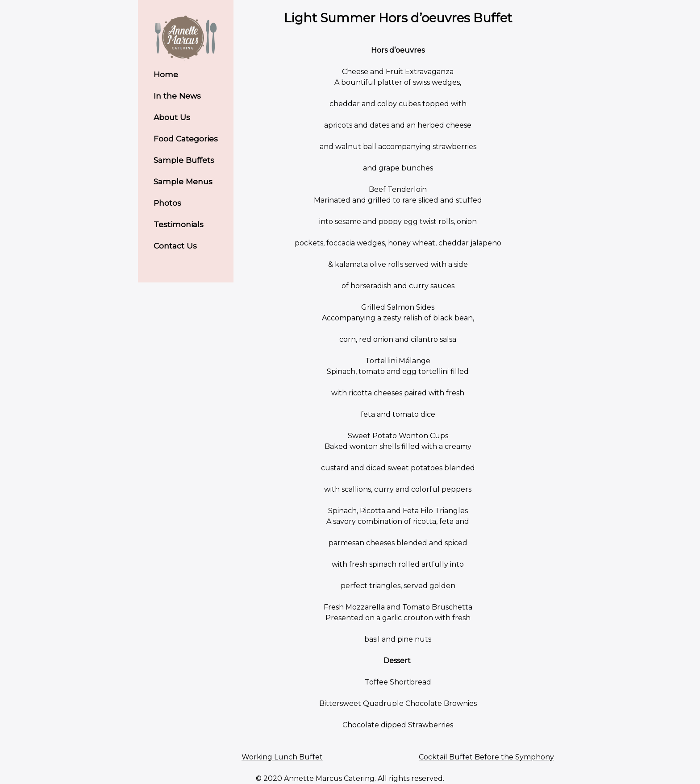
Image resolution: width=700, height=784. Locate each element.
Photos (167, 203)
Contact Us (175, 246)
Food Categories (186, 139)
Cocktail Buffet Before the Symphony (486, 757)
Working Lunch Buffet (282, 757)
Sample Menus (183, 181)
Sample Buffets (184, 160)
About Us (172, 117)
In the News (177, 96)
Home (166, 74)
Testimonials (179, 224)
